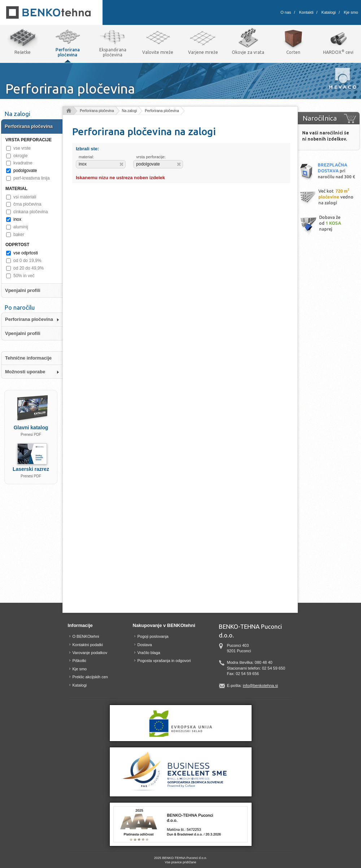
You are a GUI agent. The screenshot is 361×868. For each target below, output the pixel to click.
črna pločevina (27, 204)
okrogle (20, 156)
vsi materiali (25, 197)
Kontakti (306, 12)
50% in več (24, 276)
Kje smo (351, 12)
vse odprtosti (26, 253)
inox (17, 219)
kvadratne (23, 163)
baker (19, 235)
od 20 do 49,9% (29, 268)
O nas (286, 12)
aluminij (21, 227)
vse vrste (22, 148)
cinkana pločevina (31, 212)
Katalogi (329, 12)
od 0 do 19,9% (27, 261)
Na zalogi (130, 111)
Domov (68, 111)
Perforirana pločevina (97, 111)
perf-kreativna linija (32, 178)
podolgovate (25, 171)
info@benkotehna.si (260, 686)
